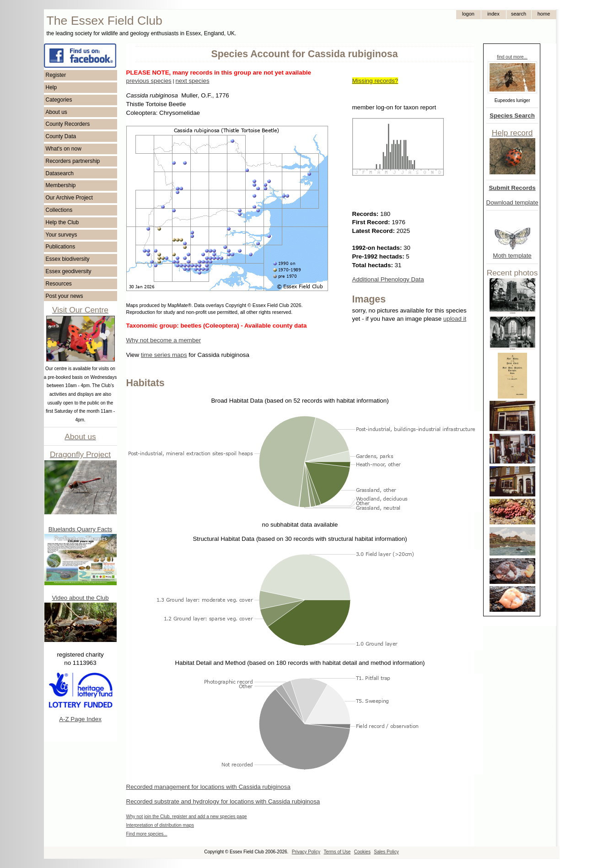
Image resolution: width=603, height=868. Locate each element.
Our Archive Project (69, 198)
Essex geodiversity (69, 271)
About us (57, 112)
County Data (61, 136)
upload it (455, 319)
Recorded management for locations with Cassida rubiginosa (208, 787)
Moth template (512, 256)
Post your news (65, 296)
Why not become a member (164, 340)
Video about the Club (80, 598)
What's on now (64, 149)
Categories (59, 100)
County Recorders (68, 124)
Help (51, 87)
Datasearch (60, 173)
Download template (512, 202)
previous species (149, 81)
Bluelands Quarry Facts (80, 529)
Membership (61, 185)
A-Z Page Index (80, 719)
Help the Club (62, 222)
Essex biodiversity (68, 259)
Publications (61, 247)
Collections (59, 210)
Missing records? (375, 81)
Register (56, 75)
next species (192, 81)
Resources (59, 284)
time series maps (164, 355)
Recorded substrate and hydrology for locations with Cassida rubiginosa (223, 801)
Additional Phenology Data (388, 279)
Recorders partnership (73, 161)
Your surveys (62, 235)
